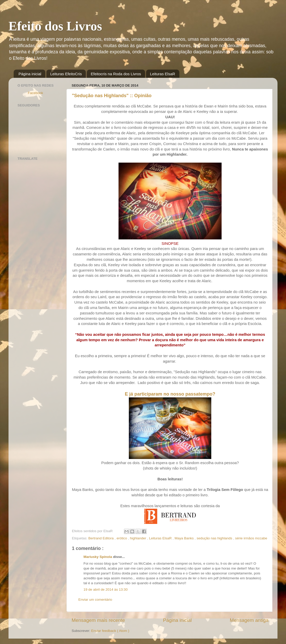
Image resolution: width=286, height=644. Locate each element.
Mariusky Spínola (98, 557)
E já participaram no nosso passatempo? (170, 394)
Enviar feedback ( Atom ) (110, 631)
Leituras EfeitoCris (66, 74)
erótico (122, 538)
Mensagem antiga (249, 620)
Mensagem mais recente (98, 620)
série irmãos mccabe (251, 538)
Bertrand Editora (102, 538)
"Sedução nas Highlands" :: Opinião (112, 96)
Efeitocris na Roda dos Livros (116, 74)
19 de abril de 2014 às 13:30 (106, 589)
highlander (138, 538)
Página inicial (30, 74)
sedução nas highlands (215, 538)
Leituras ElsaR (163, 74)
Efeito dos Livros (55, 26)
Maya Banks (185, 538)
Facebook (35, 93)
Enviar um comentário (95, 600)
